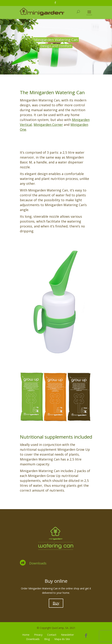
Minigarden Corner (48, 125)
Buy (56, 603)
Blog (47, 639)
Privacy (38, 635)
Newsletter (67, 635)
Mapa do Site (62, 639)
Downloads (38, 563)
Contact (52, 635)
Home (26, 635)
